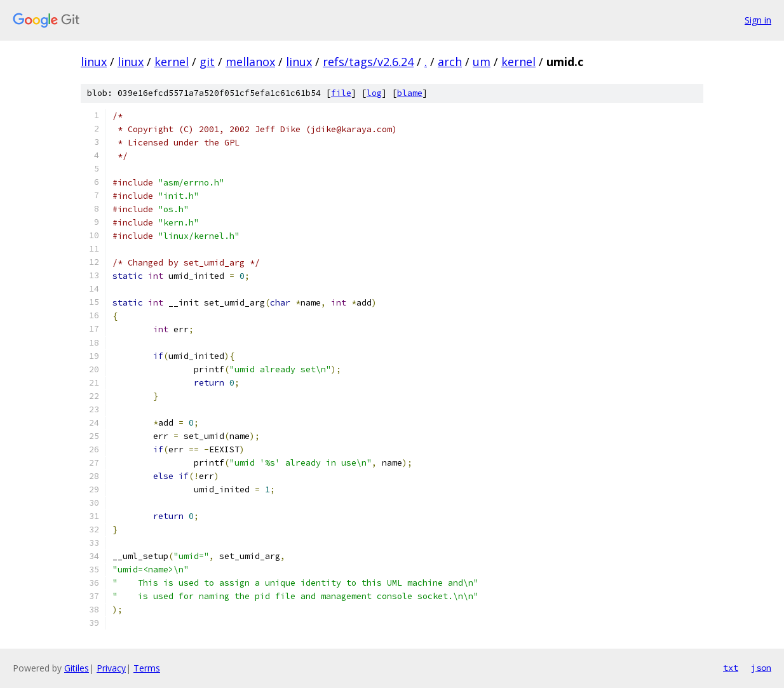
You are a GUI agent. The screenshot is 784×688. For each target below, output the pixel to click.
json (761, 668)
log (374, 93)
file (341, 93)
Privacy (111, 668)
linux (94, 62)
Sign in (758, 20)
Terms (147, 668)
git (207, 62)
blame (410, 93)
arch (450, 62)
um (482, 62)
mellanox (250, 62)
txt (731, 668)
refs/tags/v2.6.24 (368, 62)
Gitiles (77, 668)
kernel (172, 62)
